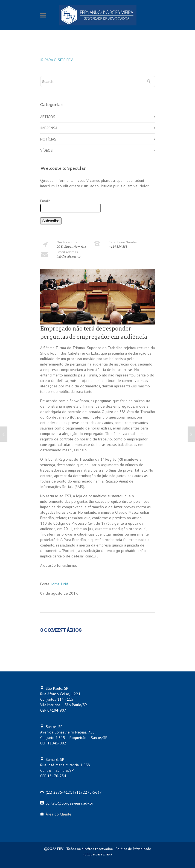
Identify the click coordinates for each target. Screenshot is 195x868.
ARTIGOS (48, 117)
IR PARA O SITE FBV (56, 60)
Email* (71, 205)
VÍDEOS (46, 150)
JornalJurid (60, 584)
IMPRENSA (49, 128)
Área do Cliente (59, 814)
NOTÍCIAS (48, 139)
